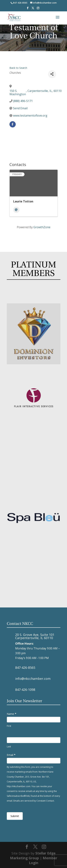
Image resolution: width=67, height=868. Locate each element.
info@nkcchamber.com (33, 679)
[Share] (52, 74)
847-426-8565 (25, 668)
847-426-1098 (25, 690)
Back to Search (18, 68)
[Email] (16, 210)
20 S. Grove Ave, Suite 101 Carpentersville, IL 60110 (35, 636)
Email (11, 755)
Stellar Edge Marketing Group (33, 856)
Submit (15, 816)
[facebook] (13, 124)
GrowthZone (42, 227)
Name (12, 714)
